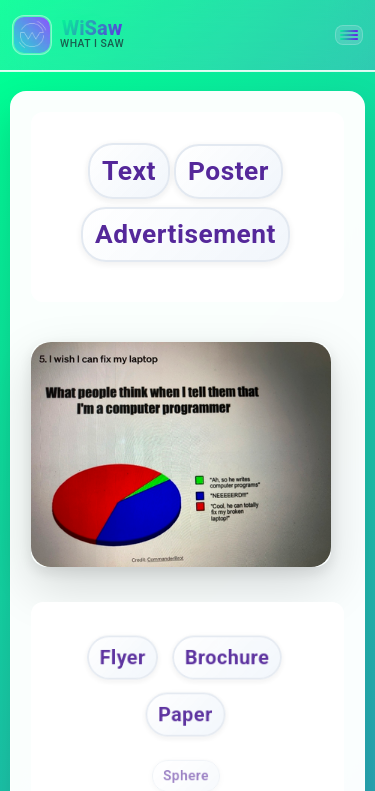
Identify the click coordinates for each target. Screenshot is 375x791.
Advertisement (185, 234)
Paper (185, 714)
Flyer (122, 657)
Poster (228, 171)
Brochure (227, 657)
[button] (349, 35)
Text (129, 170)
